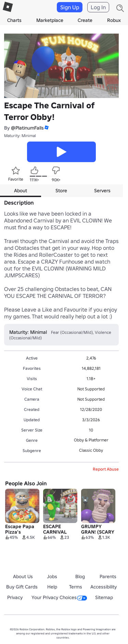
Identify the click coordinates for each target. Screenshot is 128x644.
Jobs (52, 576)
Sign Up (70, 7)
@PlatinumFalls (27, 128)
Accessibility (104, 587)
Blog (80, 576)
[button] (46, 128)
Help (52, 587)
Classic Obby (91, 450)
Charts (14, 20)
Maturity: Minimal (20, 136)
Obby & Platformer (91, 440)
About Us (23, 576)
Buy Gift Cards (22, 587)
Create (85, 20)
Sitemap (104, 597)
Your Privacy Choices (59, 597)
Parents (108, 576)
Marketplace (50, 20)
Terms (76, 587)
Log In (98, 7)
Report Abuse (106, 469)
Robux (114, 20)
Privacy (15, 597)
